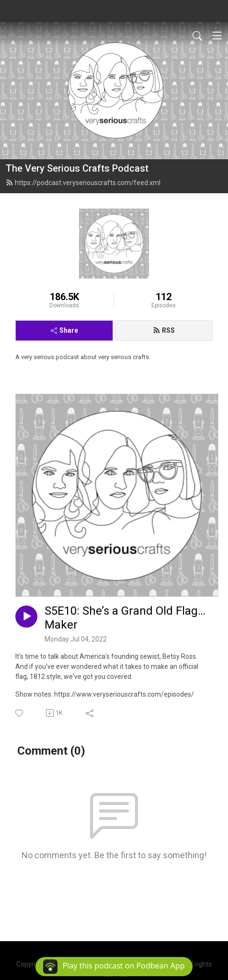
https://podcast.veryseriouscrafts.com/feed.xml (83, 183)
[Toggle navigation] (217, 35)
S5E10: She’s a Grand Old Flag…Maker (125, 618)
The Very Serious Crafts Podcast (77, 168)
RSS (164, 330)
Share (64, 330)
